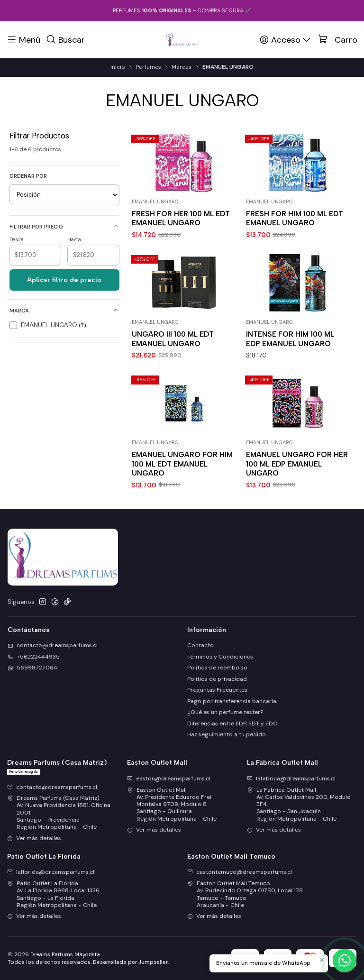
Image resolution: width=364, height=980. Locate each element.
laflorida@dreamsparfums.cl (51, 872)
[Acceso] (286, 39)
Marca (64, 310)
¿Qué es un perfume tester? (225, 712)
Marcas (182, 67)
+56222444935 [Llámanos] (34, 657)
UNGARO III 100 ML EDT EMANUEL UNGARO (173, 339)
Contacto (200, 645)
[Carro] (338, 40)
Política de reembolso (217, 668)
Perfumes (148, 67)
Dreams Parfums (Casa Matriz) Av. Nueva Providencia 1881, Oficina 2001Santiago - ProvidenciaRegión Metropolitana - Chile (59, 812)
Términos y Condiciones (220, 657)
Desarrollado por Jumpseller (130, 962)
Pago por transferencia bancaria (232, 701)
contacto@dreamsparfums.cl (52, 787)
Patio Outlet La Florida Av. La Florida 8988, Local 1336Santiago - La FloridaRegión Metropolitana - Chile (53, 894)
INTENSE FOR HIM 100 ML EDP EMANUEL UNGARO (290, 339)
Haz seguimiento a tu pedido (227, 734)
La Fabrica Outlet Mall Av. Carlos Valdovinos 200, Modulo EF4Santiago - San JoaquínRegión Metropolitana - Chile (299, 804)
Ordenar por (28, 176)
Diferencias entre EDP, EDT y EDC (232, 724)
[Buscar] (66, 39)
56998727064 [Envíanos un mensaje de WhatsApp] (32, 668)
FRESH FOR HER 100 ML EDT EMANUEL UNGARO (181, 218)
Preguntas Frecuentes (217, 690)
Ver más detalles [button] (34, 838)
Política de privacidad (217, 679)
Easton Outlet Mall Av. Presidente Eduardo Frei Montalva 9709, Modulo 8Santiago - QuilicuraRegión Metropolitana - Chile (172, 804)
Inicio (118, 67)
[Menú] (24, 39)
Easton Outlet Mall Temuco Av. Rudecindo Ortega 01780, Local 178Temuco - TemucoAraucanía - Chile (245, 894)
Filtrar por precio (64, 226)
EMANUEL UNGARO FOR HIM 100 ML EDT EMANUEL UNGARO (182, 510)
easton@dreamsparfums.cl (169, 779)
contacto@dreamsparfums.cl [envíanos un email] (53, 645)
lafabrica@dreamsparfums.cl (291, 779)
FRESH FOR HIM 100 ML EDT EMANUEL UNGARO (295, 218)
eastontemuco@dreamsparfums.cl (240, 872)
